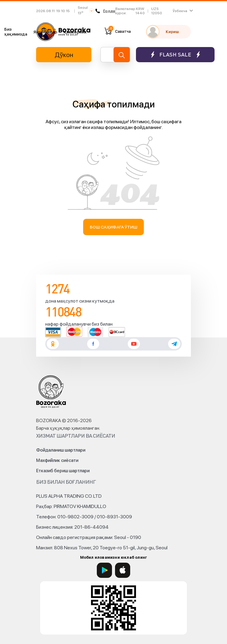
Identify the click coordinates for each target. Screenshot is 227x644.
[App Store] (123, 570)
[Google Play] (104, 570)
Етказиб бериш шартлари (63, 471)
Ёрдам (105, 11)
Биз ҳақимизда (16, 32)
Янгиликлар (45, 32)
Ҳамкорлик (75, 32)
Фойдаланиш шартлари (61, 450)
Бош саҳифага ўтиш (114, 227)
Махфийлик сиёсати (57, 460)
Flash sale (175, 54)
